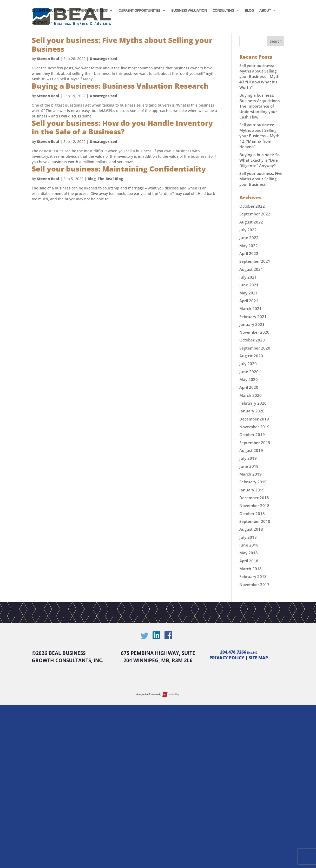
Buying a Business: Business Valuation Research (120, 86)
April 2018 (249, 561)
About (265, 11)
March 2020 (251, 395)
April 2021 (249, 301)
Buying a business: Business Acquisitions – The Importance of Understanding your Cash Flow (261, 106)
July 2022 (248, 230)
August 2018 (251, 529)
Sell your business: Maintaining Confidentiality (119, 169)
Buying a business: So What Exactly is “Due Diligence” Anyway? (259, 160)
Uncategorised (103, 59)
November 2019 (254, 427)
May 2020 (249, 379)
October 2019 (252, 435)
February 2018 (253, 576)
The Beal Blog (110, 179)
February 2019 (253, 482)
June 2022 (249, 238)
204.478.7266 (239, 652)
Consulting (223, 11)
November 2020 (254, 332)
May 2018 (249, 553)
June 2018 (249, 545)
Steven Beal (48, 59)
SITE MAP (258, 658)
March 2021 (251, 308)
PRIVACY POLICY (227, 658)
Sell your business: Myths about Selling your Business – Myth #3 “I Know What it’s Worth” (259, 76)
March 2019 (251, 474)
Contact (39, 23)
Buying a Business (91, 11)
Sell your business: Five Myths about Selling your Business (122, 44)
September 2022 (255, 214)
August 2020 (251, 356)
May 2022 (249, 246)
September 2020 (255, 348)
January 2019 (252, 490)
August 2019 (251, 450)
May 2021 (249, 293)
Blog (249, 11)
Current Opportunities (139, 11)
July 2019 (248, 458)
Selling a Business (48, 11)
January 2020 (252, 411)
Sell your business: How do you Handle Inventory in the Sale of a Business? (122, 127)
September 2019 (255, 443)
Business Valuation (189, 11)
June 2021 (249, 285)
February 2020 (253, 403)
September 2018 (255, 521)
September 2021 (255, 261)
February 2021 (253, 317)
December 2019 (254, 419)
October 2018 (252, 514)
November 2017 (254, 584)
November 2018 (254, 505)
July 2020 (248, 364)
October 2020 (252, 340)
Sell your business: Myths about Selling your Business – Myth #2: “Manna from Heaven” (259, 136)
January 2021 (252, 324)
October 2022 (252, 206)
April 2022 (249, 253)
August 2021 (251, 269)
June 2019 (249, 466)
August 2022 (251, 222)
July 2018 (248, 537)
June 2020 (249, 372)
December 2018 (254, 498)
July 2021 (248, 277)
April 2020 (249, 387)
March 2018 (251, 569)
